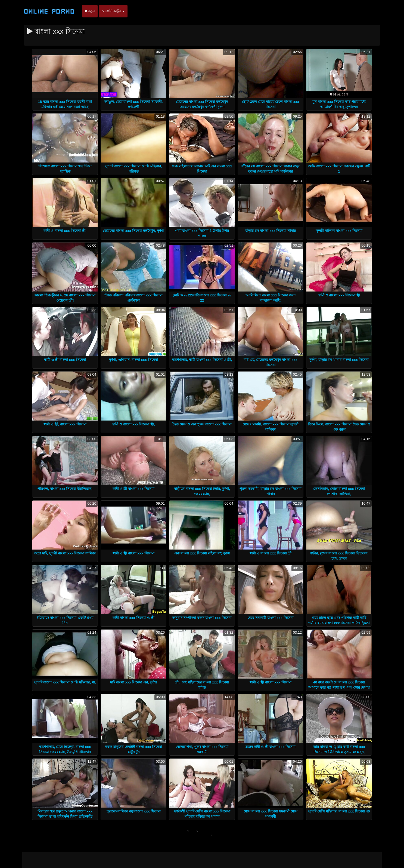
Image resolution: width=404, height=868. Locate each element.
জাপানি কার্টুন (113, 11)
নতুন (90, 11)
